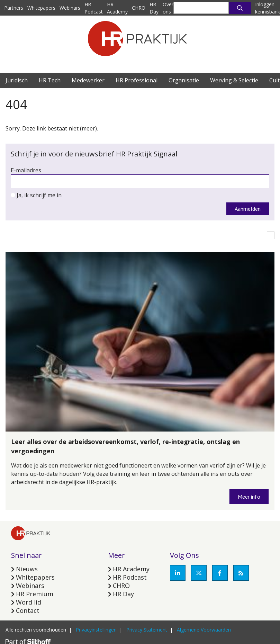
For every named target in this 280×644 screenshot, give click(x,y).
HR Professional (137, 80)
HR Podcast (130, 577)
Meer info (249, 497)
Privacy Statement (147, 630)
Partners (14, 8)
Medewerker (88, 80)
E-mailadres (26, 170)
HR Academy (131, 569)
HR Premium (35, 594)
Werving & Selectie (234, 80)
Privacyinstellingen (96, 630)
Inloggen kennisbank (268, 8)
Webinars (70, 8)
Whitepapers (41, 8)
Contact (28, 610)
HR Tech (50, 80)
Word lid (29, 602)
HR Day (123, 594)
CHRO (139, 8)
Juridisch (17, 80)
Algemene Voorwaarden (204, 630)
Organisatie (184, 80)
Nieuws (27, 569)
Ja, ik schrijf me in (39, 195)
